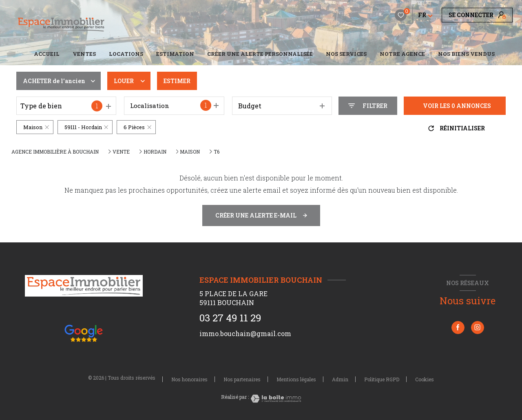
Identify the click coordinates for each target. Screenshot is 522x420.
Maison (190, 152)
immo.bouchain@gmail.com (245, 333)
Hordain (155, 152)
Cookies (425, 380)
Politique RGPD (382, 379)
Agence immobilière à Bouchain (55, 152)
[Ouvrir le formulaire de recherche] (368, 106)
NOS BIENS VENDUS (466, 54)
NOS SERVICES (346, 54)
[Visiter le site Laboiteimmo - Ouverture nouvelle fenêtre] (275, 399)
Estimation (175, 54)
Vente (121, 152)
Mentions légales (296, 379)
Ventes (84, 54)
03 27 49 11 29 (230, 318)
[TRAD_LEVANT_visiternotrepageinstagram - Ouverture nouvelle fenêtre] (478, 328)
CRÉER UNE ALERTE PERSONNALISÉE (260, 54)
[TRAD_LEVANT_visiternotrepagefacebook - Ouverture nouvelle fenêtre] (458, 328)
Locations (126, 54)
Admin (340, 379)
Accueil (47, 54)
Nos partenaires (242, 379)
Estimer (177, 81)
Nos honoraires (189, 379)
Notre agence (402, 54)
